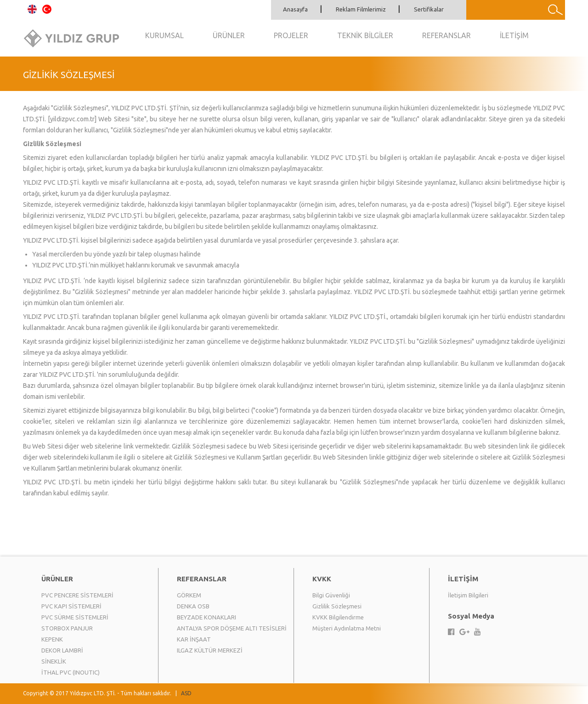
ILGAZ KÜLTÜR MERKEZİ (210, 650)
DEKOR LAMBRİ (62, 650)
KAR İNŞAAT (194, 639)
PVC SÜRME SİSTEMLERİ (75, 617)
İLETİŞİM (514, 35)
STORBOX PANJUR (67, 628)
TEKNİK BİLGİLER (365, 35)
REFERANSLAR (447, 35)
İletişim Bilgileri (468, 595)
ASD (186, 693)
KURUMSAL (164, 35)
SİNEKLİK (54, 661)
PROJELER (291, 35)
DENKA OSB (193, 606)
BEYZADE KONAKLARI (206, 617)
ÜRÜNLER (229, 35)
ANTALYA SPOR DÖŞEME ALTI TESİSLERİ (232, 628)
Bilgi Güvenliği (331, 595)
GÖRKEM (189, 595)
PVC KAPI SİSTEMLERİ (71, 606)
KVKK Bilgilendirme (338, 617)
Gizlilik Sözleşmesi (337, 606)
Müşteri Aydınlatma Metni (347, 628)
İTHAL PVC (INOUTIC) (71, 672)
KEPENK (52, 639)
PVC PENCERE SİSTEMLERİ (77, 595)
